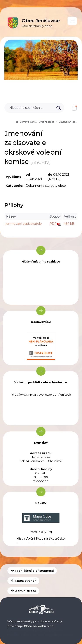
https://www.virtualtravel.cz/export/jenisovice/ (43, 395)
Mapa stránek (23, 581)
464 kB (69, 224)
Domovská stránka (27, 122)
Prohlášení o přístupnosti (32, 571)
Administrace (23, 591)
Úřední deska (46, 122)
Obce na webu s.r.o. (39, 626)
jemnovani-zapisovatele (24, 224)
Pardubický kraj (41, 532)
